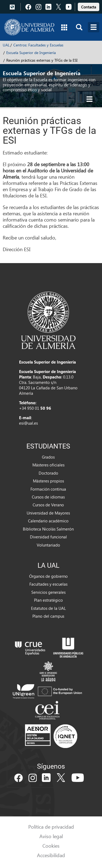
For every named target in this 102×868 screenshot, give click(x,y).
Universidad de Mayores (48, 513)
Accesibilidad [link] (51, 855)
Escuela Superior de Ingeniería (31, 53)
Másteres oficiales (48, 465)
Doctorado (48, 473)
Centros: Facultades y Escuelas (38, 45)
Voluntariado (48, 545)
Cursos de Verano (48, 505)
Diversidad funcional (48, 537)
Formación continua (48, 489)
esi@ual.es (28, 423)
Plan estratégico (48, 600)
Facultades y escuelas (48, 584)
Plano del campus (48, 616)
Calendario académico (48, 521)
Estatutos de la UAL (48, 608)
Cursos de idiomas (48, 497)
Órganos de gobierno (48, 576)
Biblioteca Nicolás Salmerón (48, 529)
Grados (48, 457)
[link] (89, 6)
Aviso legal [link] (51, 836)
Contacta (89, 7)
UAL (6, 45)
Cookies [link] (51, 846)
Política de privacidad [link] (51, 827)
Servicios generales (48, 592)
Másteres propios (48, 481)
